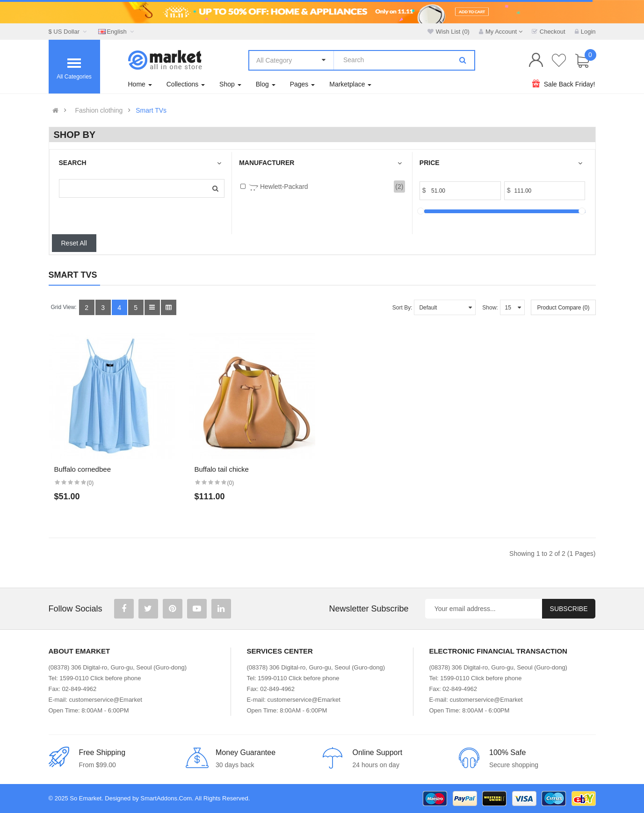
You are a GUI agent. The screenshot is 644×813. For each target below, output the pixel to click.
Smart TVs (151, 110)
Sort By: (402, 308)
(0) (90, 483)
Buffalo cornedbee (83, 469)
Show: (490, 308)
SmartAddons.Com (166, 798)
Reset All (74, 243)
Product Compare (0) (563, 308)
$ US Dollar (69, 32)
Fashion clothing (99, 110)
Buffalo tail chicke (222, 469)
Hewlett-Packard (279, 187)
